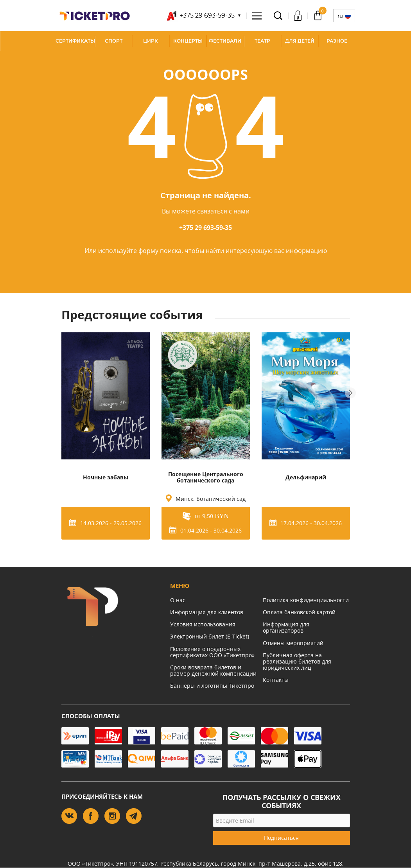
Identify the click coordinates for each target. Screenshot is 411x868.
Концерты (188, 41)
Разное (337, 41)
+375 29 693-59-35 (205, 228)
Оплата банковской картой (299, 612)
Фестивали (225, 41)
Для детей (300, 41)
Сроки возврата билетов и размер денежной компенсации (213, 670)
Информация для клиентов (207, 612)
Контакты (276, 680)
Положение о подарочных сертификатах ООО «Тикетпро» (212, 652)
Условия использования (203, 624)
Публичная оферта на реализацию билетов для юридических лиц (297, 661)
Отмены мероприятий (293, 643)
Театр (262, 41)
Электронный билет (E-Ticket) (210, 636)
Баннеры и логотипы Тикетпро (212, 686)
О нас (178, 600)
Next (350, 393)
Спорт (114, 41)
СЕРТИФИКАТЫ (75, 41)
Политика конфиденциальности (306, 600)
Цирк (151, 41)
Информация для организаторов (286, 627)
